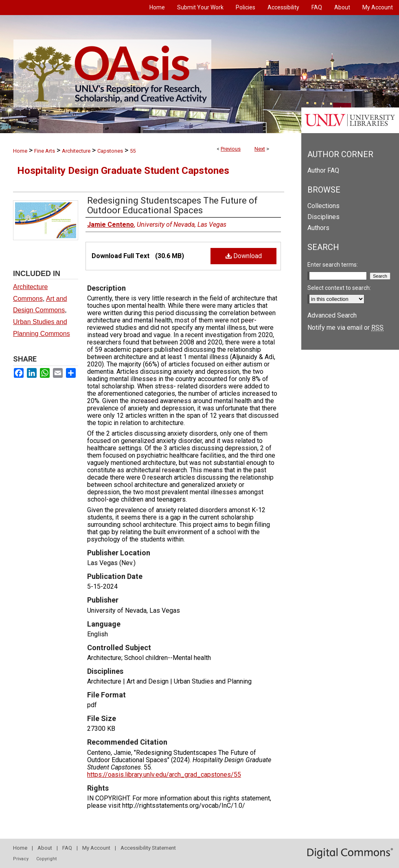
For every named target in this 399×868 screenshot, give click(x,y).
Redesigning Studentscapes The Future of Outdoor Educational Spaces (172, 205)
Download (244, 256)
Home (20, 151)
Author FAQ (323, 170)
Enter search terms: (333, 265)
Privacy (21, 859)
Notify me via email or (345, 328)
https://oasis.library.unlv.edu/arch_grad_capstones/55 (164, 775)
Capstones (110, 151)
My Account (96, 848)
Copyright (46, 859)
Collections (323, 206)
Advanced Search (332, 315)
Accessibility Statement (148, 848)
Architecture (76, 151)
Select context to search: (339, 288)
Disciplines (323, 217)
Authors (318, 228)
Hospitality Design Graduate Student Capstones (123, 171)
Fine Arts (45, 151)
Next (260, 149)
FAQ (67, 848)
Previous (231, 149)
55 (133, 151)
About (45, 848)
